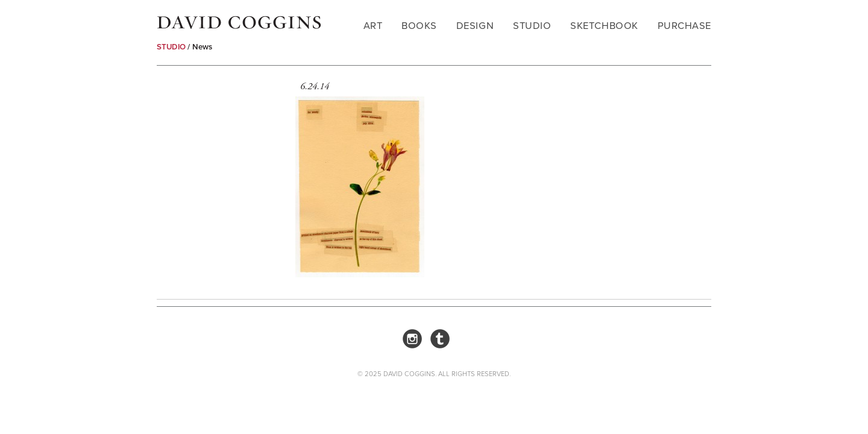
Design (475, 26)
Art (373, 26)
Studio (532, 26)
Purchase (684, 26)
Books (419, 26)
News (203, 47)
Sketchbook (604, 26)
